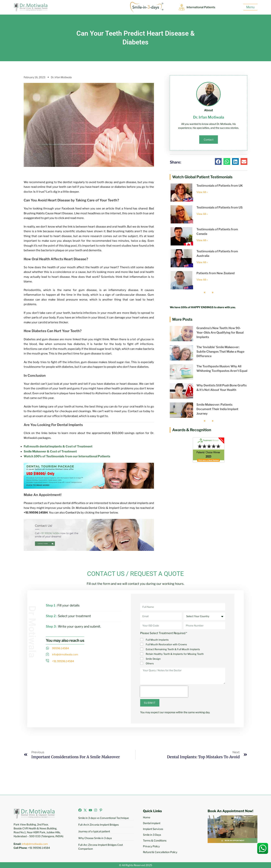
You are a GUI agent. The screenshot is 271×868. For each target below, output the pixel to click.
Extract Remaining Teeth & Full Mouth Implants (173, 649)
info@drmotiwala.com (35, 844)
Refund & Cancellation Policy (160, 852)
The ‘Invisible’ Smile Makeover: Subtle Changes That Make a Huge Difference (220, 352)
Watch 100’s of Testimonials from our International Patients (67, 456)
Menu (250, 7)
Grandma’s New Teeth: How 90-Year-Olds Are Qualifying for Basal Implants (220, 333)
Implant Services (153, 829)
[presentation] (164, 692)
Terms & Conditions (155, 840)
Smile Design (153, 659)
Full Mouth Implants (157, 640)
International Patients (201, 7)
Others (150, 663)
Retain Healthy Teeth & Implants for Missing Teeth (175, 654)
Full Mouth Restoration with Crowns (166, 644)
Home (147, 817)
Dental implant (152, 823)
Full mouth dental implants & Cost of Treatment (58, 446)
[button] (218, 161)
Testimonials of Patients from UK (220, 186)
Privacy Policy (151, 846)
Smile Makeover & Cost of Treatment (50, 451)
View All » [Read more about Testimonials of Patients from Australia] (202, 262)
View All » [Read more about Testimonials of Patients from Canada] (202, 240)
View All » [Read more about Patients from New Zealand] (202, 280)
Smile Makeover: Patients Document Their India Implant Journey (217, 409)
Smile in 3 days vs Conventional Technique (104, 818)
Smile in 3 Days (152, 835)
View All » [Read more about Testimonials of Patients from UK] (202, 192)
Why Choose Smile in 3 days (95, 838)
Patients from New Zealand (216, 273)
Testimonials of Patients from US (220, 207)
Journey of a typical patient (94, 831)
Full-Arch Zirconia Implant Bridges (99, 825)
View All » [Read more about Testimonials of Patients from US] (202, 214)
